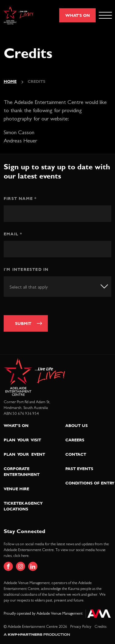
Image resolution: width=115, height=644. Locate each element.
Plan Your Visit (22, 440)
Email (13, 234)
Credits (100, 627)
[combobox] (57, 287)
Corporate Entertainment (22, 471)
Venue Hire (16, 489)
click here (21, 556)
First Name (20, 198)
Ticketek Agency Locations (23, 506)
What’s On (16, 425)
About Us (77, 425)
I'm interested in (26, 269)
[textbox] (36, 287)
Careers (75, 440)
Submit (23, 323)
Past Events (79, 469)
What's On (78, 15)
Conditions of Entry (90, 483)
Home (10, 81)
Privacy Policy (81, 627)
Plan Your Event (24, 454)
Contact (76, 454)
